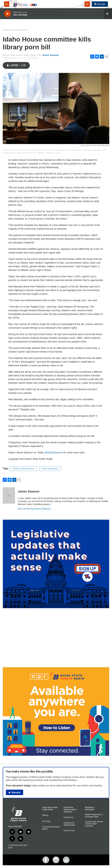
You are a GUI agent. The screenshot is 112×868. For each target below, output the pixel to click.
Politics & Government (15, 30)
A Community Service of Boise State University (94, 824)
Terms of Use (69, 831)
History (45, 815)
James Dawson (51, 55)
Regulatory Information (90, 809)
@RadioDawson (54, 453)
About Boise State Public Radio (50, 809)
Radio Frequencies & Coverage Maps (94, 816)
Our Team (47, 821)
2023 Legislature (50, 469)
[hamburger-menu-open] (7, 4)
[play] (7, 14)
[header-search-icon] (87, 4)
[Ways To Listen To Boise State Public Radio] (56, 712)
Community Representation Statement (70, 810)
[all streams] (108, 14)
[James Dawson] (9, 495)
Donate (101, 4)
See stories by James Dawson (34, 509)
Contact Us (68, 817)
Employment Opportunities (69, 824)
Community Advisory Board (51, 828)
